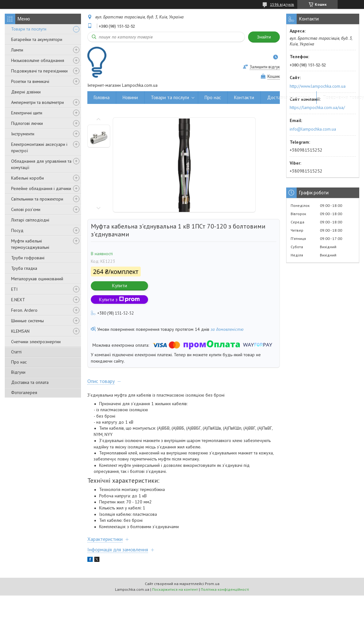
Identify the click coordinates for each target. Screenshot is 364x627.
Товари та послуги (29, 29)
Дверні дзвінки (26, 92)
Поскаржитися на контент (175, 589)
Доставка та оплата (30, 382)
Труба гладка (24, 268)
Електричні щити (27, 113)
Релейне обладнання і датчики (41, 188)
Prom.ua (212, 584)
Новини (130, 97)
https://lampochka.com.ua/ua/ (317, 107)
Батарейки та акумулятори (37, 39)
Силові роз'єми (26, 209)
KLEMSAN (20, 331)
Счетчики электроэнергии (36, 342)
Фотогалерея (24, 392)
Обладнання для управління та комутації (41, 164)
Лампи (17, 50)
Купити (120, 286)
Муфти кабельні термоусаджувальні (30, 244)
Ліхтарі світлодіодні (30, 220)
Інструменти (23, 134)
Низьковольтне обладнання (38, 60)
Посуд (17, 230)
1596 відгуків (282, 4)
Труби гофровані (28, 258)
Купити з (119, 300)
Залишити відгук (265, 67)
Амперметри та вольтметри (37, 102)
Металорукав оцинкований (37, 279)
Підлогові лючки (27, 123)
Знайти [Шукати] (264, 37)
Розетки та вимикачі (30, 81)
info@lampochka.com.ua (313, 129)
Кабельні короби (27, 178)
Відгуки (18, 372)
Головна (102, 97)
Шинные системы (27, 321)
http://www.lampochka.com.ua (318, 86)
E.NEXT (18, 300)
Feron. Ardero (24, 310)
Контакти (244, 97)
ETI (14, 289)
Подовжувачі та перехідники (39, 71)
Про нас (19, 362)
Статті (16, 352)
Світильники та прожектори (37, 199)
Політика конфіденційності (225, 589)
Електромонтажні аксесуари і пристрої (39, 147)
